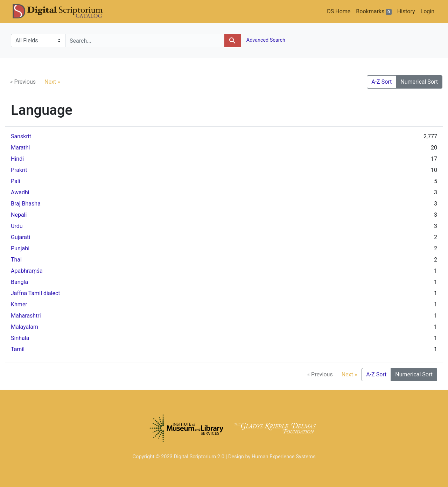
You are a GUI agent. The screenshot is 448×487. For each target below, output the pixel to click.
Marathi (20, 148)
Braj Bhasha (26, 204)
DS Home (339, 11)
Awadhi (20, 192)
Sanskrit (21, 136)
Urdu (17, 226)
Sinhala (20, 338)
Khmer (19, 304)
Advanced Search (265, 40)
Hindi (17, 159)
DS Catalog (63, 12)
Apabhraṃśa (27, 271)
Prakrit (19, 170)
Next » (52, 82)
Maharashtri (26, 316)
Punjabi (20, 248)
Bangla (19, 282)
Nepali (19, 215)
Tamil (18, 349)
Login (428, 11)
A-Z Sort (381, 82)
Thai (16, 260)
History (406, 11)
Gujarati (20, 237)
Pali (16, 181)
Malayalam (24, 327)
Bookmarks (374, 12)
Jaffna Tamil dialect (36, 293)
